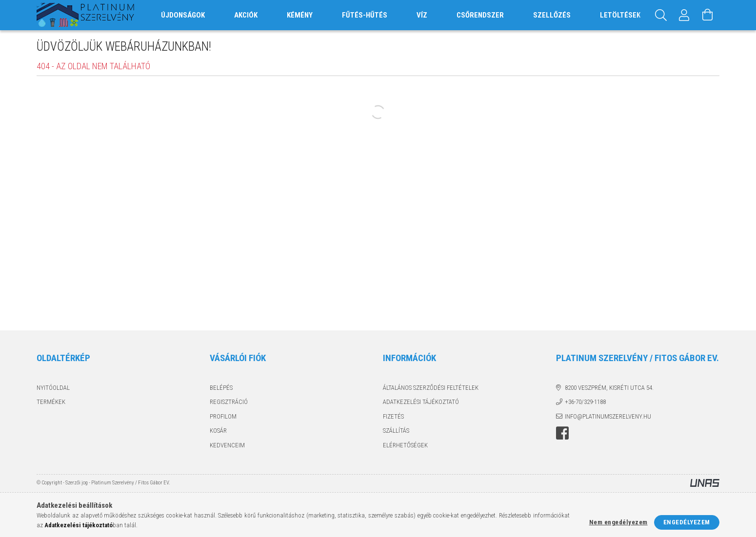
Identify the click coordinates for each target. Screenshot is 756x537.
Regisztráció (229, 402)
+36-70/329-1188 (585, 402)
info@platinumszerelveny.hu (608, 416)
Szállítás (396, 431)
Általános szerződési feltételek (431, 388)
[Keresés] (661, 15)
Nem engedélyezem (618, 522)
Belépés (221, 388)
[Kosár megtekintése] (708, 15)
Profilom (223, 416)
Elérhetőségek (405, 445)
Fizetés (393, 416)
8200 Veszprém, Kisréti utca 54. (609, 388)
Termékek (51, 402)
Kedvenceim (227, 445)
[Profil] (684, 15)
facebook (562, 433)
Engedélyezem (687, 522)
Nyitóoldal (53, 388)
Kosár (218, 431)
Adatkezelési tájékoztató (421, 402)
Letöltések (620, 15)
